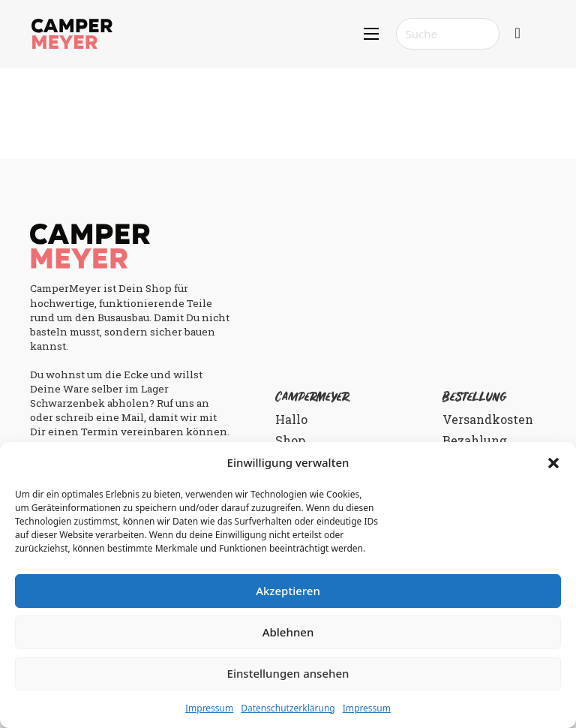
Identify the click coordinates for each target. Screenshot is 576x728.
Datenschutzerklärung (288, 708)
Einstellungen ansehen (288, 673)
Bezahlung (475, 440)
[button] (553, 463)
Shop (290, 440)
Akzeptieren (288, 591)
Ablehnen (288, 632)
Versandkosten (488, 419)
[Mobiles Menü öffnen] (371, 34)
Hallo (291, 419)
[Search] (448, 34)
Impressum (209, 708)
